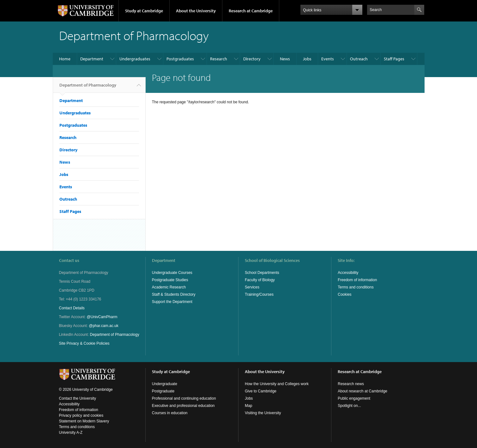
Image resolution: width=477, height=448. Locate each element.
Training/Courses (259, 294)
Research (219, 59)
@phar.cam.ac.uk (104, 326)
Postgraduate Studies (170, 280)
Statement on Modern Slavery (84, 421)
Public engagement (354, 398)
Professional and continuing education (184, 398)
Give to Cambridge (261, 391)
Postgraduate (163, 391)
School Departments (262, 273)
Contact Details (72, 308)
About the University (196, 11)
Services (252, 287)
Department (92, 59)
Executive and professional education (183, 406)
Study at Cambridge (144, 11)
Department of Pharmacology (88, 88)
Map (248, 406)
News (285, 59)
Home (65, 59)
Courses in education (170, 413)
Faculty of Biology (260, 280)
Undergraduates (135, 59)
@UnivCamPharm (102, 317)
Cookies (344, 294)
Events (328, 59)
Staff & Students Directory (174, 294)
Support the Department (172, 302)
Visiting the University (263, 413)
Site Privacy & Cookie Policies (84, 343)
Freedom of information (357, 280)
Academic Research (169, 287)
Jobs (307, 59)
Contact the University (78, 398)
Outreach (359, 59)
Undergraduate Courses (172, 273)
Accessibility (348, 273)
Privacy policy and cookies (81, 415)
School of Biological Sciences (272, 260)
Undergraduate (165, 384)
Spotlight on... (349, 406)
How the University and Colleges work (277, 384)
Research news (351, 384)
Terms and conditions (356, 287)
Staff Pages (394, 59)
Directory (252, 59)
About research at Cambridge (362, 391)
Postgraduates (180, 59)
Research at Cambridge (251, 11)
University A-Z (71, 433)
